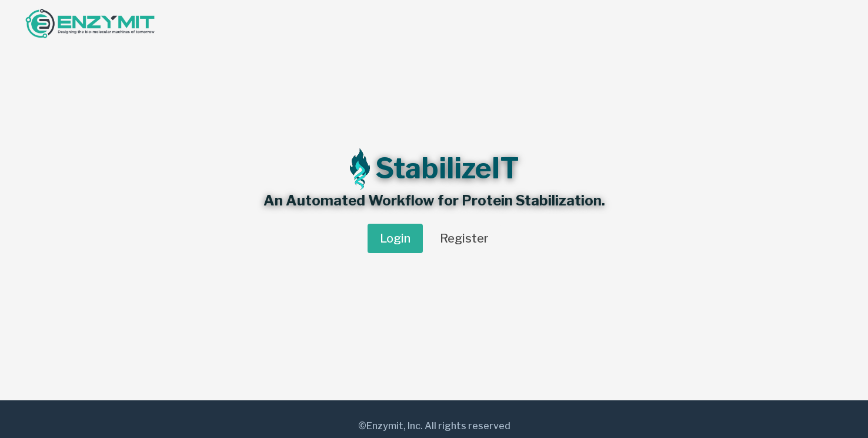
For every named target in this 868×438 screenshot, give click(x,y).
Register (464, 238)
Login (395, 238)
